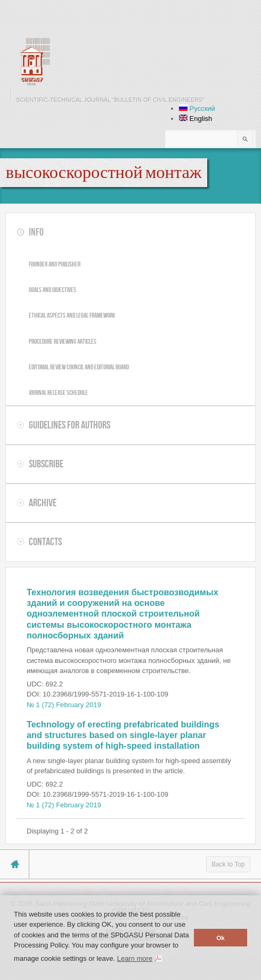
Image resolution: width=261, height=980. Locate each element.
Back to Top (228, 864)
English (195, 119)
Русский (197, 108)
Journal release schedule (58, 392)
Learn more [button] (135, 958)
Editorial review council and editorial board (79, 367)
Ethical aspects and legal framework (72, 315)
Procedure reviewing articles (63, 341)
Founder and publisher (55, 264)
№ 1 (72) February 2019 (64, 705)
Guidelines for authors (70, 425)
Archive (43, 503)
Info (36, 232)
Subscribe (46, 464)
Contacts (45, 541)
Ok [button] (221, 938)
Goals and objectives (52, 290)
